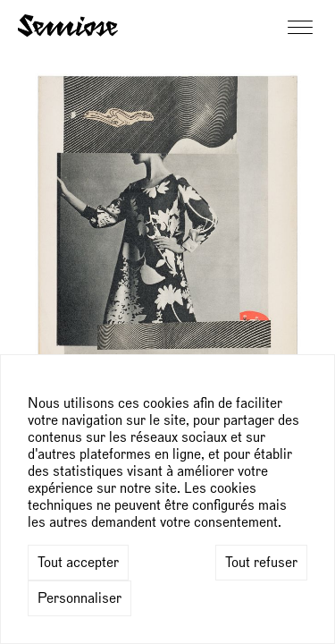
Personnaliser (80, 598)
